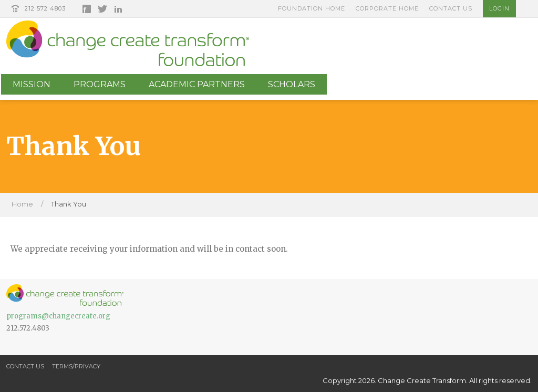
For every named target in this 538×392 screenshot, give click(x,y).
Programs (100, 84)
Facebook (87, 9)
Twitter (102, 9)
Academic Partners (197, 84)
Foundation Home (312, 8)
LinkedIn (118, 9)
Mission (32, 84)
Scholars (292, 84)
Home (22, 204)
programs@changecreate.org (58, 316)
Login (499, 8)
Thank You (69, 204)
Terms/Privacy (76, 366)
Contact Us (451, 8)
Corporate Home (387, 8)
